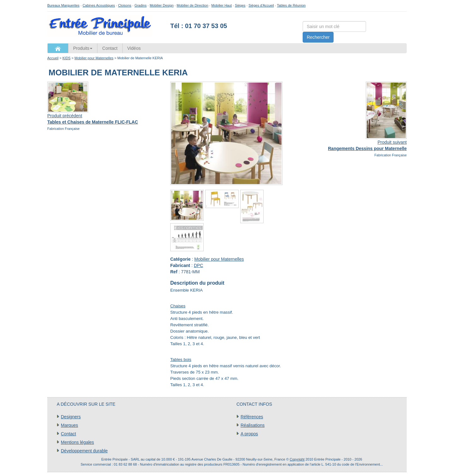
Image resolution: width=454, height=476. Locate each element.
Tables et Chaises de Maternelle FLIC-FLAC (93, 122)
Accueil (53, 58)
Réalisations (253, 425)
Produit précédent (65, 116)
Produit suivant (392, 142)
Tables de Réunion (291, 5)
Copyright (297, 459)
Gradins (140, 5)
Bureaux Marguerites (63, 5)
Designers (71, 417)
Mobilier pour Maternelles (94, 58)
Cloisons (125, 5)
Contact (110, 48)
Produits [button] (83, 48)
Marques (69, 425)
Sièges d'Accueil (261, 5)
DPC (199, 265)
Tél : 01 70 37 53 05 (199, 26)
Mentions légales (77, 442)
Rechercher (318, 37)
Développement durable (84, 451)
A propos (249, 434)
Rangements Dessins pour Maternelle (367, 148)
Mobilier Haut (221, 5)
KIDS (67, 58)
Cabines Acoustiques (99, 5)
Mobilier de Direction (192, 5)
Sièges (240, 5)
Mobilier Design (162, 5)
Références (252, 417)
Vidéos (134, 48)
